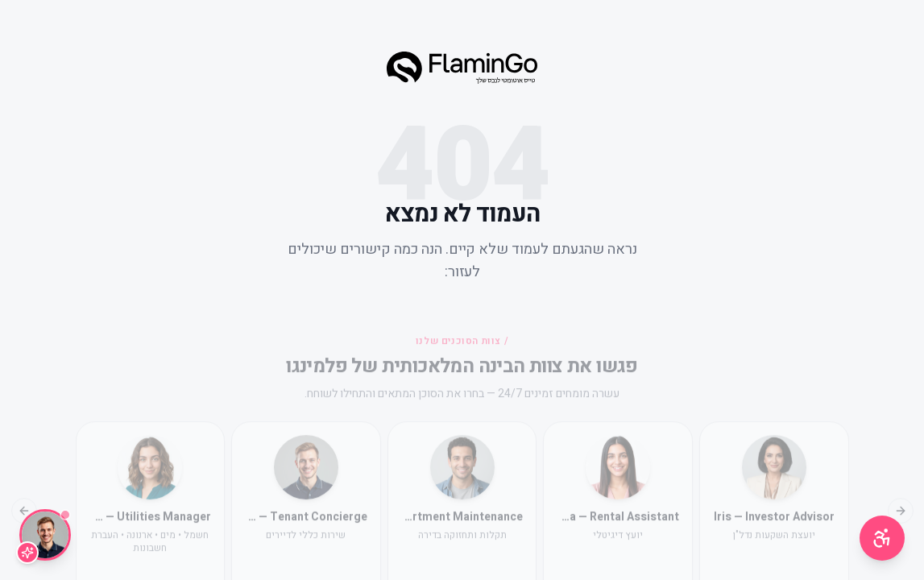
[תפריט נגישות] (882, 538)
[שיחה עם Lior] (45, 535)
